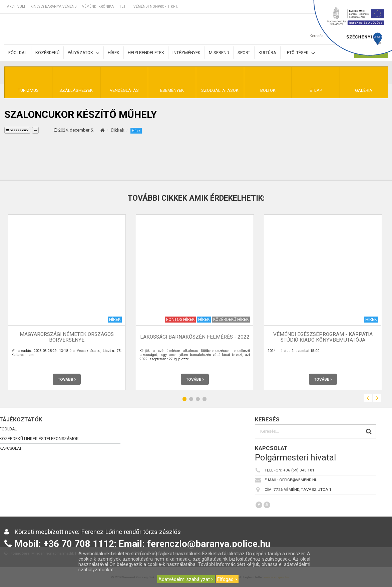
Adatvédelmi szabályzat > (186, 579)
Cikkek (118, 130)
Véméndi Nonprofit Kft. (156, 7)
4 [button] (205, 399)
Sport (244, 53)
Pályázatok (84, 53)
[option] (67, 302)
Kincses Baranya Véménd (54, 7)
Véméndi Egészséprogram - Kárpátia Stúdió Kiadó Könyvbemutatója (323, 337)
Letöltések (300, 53)
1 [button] (184, 399)
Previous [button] (368, 398)
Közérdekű (47, 53)
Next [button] (377, 398)
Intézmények (186, 53)
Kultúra (267, 53)
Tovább (67, 379)
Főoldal (18, 53)
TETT (124, 7)
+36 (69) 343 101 (299, 470)
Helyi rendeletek (146, 53)
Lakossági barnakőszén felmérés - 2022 (195, 337)
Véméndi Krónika (98, 7)
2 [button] (191, 399)
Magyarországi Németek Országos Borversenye (67, 337)
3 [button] (198, 399)
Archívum (16, 7)
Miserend (219, 53)
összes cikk (17, 130)
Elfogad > (227, 579)
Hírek (114, 53)
